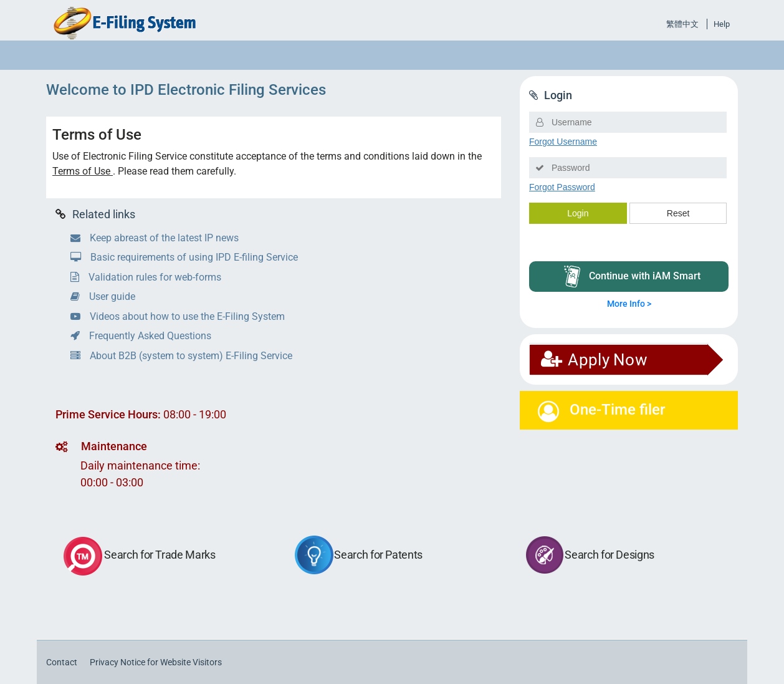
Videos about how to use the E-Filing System (178, 316)
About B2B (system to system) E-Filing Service (181, 356)
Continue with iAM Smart (632, 277)
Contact (62, 662)
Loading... (629, 186)
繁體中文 (682, 24)
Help (722, 24)
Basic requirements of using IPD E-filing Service (184, 257)
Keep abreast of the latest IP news (155, 238)
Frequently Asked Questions (141, 336)
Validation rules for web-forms (146, 277)
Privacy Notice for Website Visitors (156, 662)
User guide (103, 296)
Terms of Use (83, 171)
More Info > (629, 304)
